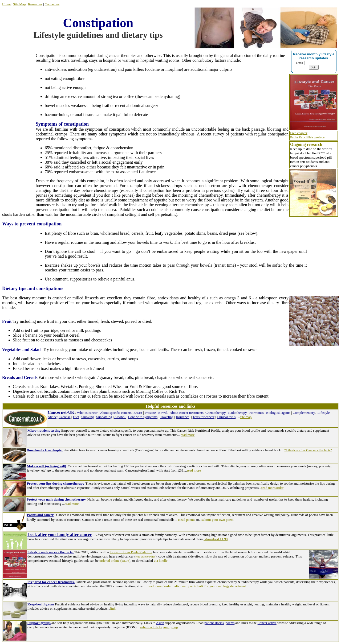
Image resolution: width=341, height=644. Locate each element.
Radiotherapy (238, 413)
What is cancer (87, 413)
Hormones (257, 413)
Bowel (163, 413)
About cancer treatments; (187, 413)
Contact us (52, 4)
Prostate (150, 413)
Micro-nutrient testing (44, 430)
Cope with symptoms (143, 417)
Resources (35, 4)
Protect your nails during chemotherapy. (57, 499)
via (156, 561)
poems (230, 623)
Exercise (65, 417)
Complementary (304, 413)
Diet (76, 417)
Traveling (167, 417)
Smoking (88, 417)
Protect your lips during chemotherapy (56, 483)
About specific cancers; (116, 413)
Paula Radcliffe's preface (307, 137)
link (113, 608)
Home (6, 4)
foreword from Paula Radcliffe (131, 552)
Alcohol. (120, 417)
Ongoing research (306, 144)
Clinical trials (226, 417)
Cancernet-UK (61, 412)
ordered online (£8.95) (115, 561)
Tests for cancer (204, 417)
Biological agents (278, 413)
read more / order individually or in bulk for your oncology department (197, 586)
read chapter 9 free (146, 557)
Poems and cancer (40, 515)
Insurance (183, 417)
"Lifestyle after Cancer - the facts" (308, 450)
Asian (160, 623)
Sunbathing (104, 417)
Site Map (19, 4)
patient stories (214, 623)
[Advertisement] (19, 130)
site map (246, 417)
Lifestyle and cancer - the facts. (50, 552)
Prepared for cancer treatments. (51, 582)
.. (204, 539)
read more (194, 470)
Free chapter (299, 133)
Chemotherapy (216, 413)
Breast (138, 413)
